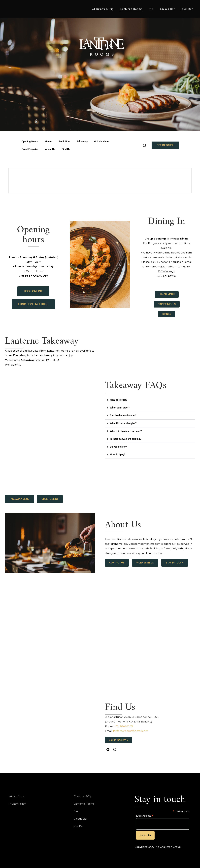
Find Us (66, 149)
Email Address (145, 816)
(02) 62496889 (124, 726)
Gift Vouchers (102, 142)
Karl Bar (79, 826)
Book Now (64, 142)
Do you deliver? (118, 447)
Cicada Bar (81, 819)
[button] (72, 264)
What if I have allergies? (123, 423)
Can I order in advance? (123, 415)
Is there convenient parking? (126, 439)
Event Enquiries (30, 149)
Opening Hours (30, 142)
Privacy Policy (17, 804)
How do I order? (118, 400)
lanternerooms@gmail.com (131, 731)
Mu (76, 811)
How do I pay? (118, 455)
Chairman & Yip (83, 796)
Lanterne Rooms (84, 804)
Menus (48, 142)
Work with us (17, 796)
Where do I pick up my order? (126, 431)
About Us (50, 149)
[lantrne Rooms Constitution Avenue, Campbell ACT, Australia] (53, 727)
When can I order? (120, 408)
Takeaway (82, 142)
